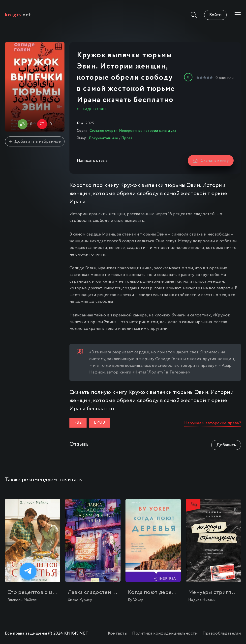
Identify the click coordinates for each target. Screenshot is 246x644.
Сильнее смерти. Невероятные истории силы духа (133, 131)
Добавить (226, 445)
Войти (215, 15)
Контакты (118, 633)
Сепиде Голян (91, 109)
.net (18, 15)
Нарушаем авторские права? (213, 423)
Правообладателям (222, 633)
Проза (127, 138)
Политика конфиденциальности (165, 633)
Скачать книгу (211, 161)
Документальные (103, 138)
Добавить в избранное (35, 142)
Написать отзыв (92, 161)
